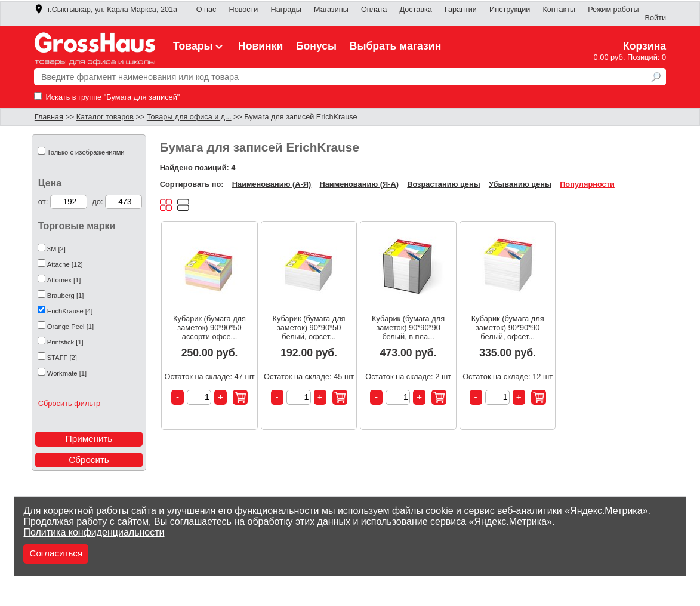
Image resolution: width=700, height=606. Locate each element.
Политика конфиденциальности (94, 532)
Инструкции (510, 10)
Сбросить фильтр (69, 403)
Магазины (331, 10)
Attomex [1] (64, 280)
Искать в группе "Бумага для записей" (107, 97)
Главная (49, 117)
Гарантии (461, 10)
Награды (286, 10)
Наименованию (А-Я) (272, 184)
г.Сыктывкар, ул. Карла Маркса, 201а (106, 10)
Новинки (260, 46)
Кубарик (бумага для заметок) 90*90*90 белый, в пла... (408, 327)
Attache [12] (65, 264)
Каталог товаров (105, 117)
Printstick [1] (65, 342)
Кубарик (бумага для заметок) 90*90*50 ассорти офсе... (209, 327)
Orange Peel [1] (70, 327)
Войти (656, 18)
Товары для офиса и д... (189, 117)
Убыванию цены (520, 184)
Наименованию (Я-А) (359, 184)
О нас (206, 10)
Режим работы (613, 10)
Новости (244, 10)
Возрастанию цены (443, 184)
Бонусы (316, 46)
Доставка (416, 10)
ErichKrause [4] (70, 311)
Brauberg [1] (66, 296)
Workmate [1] (67, 373)
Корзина (645, 46)
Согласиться (56, 553)
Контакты (559, 10)
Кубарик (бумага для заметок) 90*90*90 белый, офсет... (508, 327)
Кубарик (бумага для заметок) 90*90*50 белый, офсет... (309, 327)
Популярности (587, 184)
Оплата (374, 10)
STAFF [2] (62, 358)
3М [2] (56, 249)
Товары (199, 46)
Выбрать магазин (396, 46)
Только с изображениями (86, 152)
